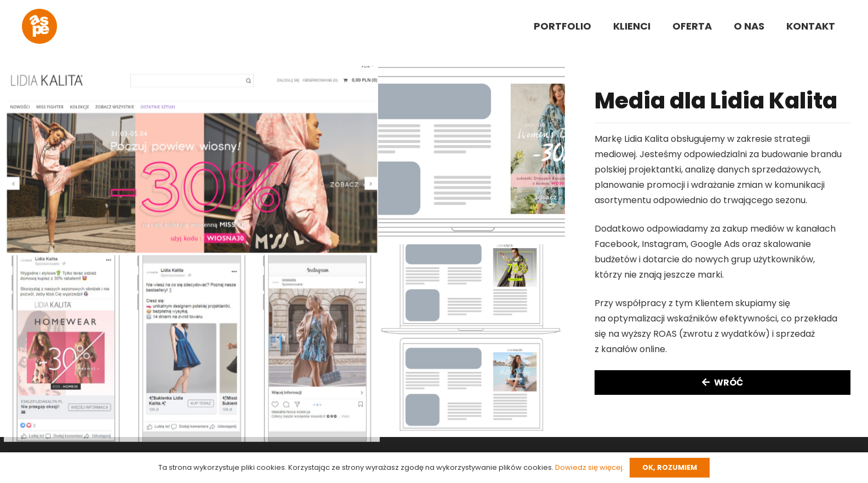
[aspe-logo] (39, 26)
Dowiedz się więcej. (590, 467)
